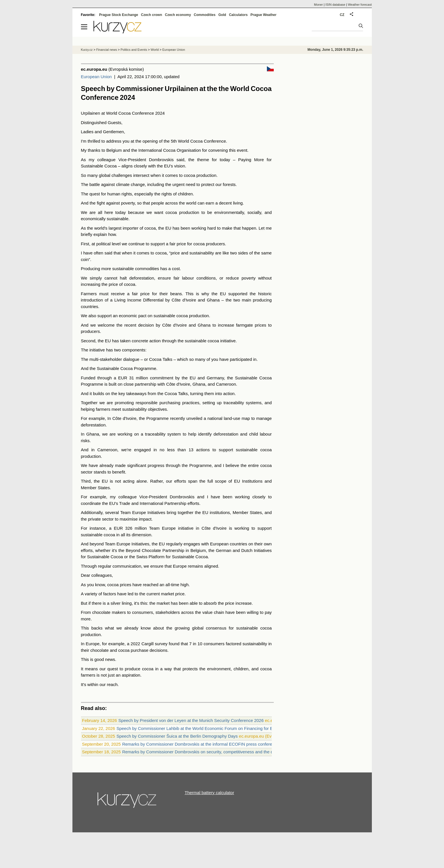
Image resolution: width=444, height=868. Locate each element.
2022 (135, 644)
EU (168, 228)
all (100, 212)
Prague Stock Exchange (119, 15)
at (103, 113)
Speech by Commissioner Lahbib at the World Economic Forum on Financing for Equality (201, 728)
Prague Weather (263, 15)
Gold (222, 15)
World (155, 50)
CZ (342, 15)
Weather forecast (360, 5)
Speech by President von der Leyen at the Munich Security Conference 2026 (191, 720)
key (122, 393)
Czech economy (178, 15)
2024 (160, 113)
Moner (318, 5)
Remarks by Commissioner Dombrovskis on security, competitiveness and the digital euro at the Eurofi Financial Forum (235, 752)
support (158, 244)
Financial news (107, 50)
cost (176, 269)
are (93, 212)
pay (268, 612)
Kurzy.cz (87, 50)
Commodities (205, 15)
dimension (141, 535)
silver (116, 603)
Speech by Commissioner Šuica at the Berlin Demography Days (177, 736)
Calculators (238, 15)
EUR (123, 378)
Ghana (213, 300)
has (176, 228)
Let (262, 228)
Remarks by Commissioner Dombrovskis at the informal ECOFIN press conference (200, 744)
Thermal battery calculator (209, 793)
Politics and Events (134, 50)
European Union (96, 77)
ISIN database (335, 5)
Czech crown (151, 15)
